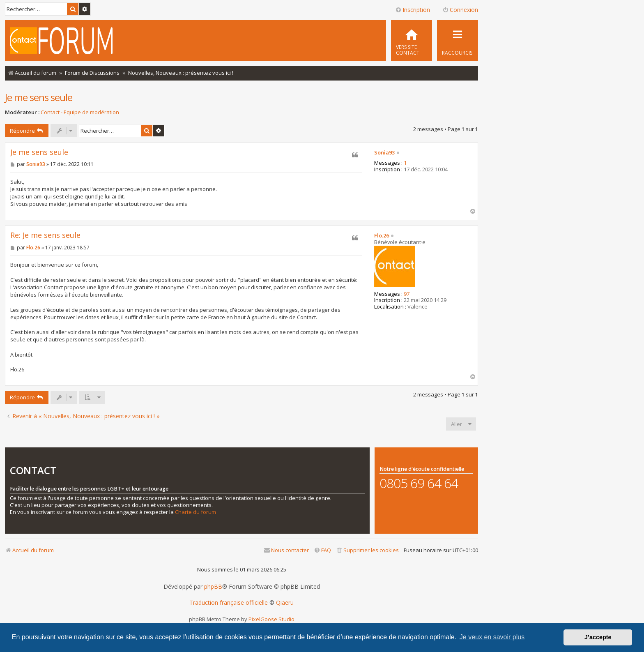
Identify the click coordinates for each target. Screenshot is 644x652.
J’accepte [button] (598, 637)
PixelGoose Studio (271, 619)
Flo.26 (382, 236)
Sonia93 (384, 153)
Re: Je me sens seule (45, 235)
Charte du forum (195, 512)
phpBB (213, 587)
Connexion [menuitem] (460, 10)
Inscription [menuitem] (413, 10)
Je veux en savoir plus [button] (492, 637)
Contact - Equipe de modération (80, 112)
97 (407, 294)
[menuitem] (412, 40)
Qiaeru (285, 603)
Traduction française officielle (229, 603)
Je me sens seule (39, 97)
